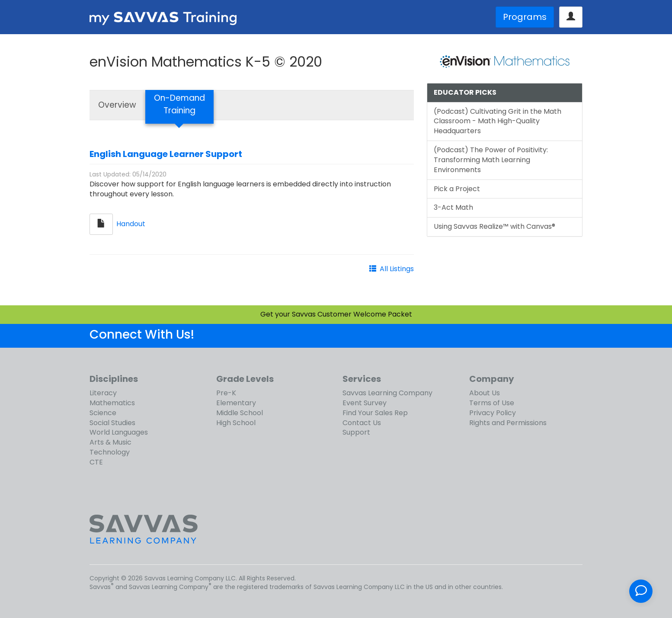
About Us (485, 393)
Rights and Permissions (508, 423)
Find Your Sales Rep (375, 413)
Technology (110, 452)
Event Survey (365, 403)
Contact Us (362, 423)
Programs (525, 17)
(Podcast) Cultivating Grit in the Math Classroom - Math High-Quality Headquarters (498, 121)
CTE (96, 462)
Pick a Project (457, 189)
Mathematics (112, 403)
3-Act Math (453, 207)
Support (356, 432)
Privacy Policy (493, 413)
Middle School (240, 413)
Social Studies (112, 423)
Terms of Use (492, 403)
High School (236, 423)
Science (103, 413)
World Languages (119, 432)
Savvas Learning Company (387, 393)
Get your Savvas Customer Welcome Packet (336, 314)
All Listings (397, 269)
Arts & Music (110, 442)
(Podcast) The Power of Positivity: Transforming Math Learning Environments (491, 160)
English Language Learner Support (166, 154)
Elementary (236, 403)
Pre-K (226, 393)
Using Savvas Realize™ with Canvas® (494, 226)
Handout (131, 224)
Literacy (103, 393)
